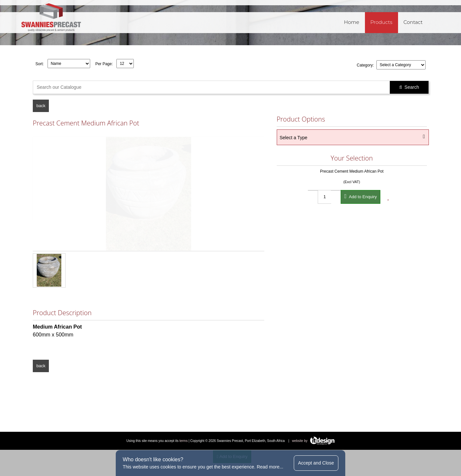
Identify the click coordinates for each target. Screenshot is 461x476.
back (41, 106)
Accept (316, 463)
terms (183, 441)
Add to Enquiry (361, 196)
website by (313, 441)
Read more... (270, 467)
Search (409, 87)
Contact (413, 22)
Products (381, 22)
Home (351, 22)
